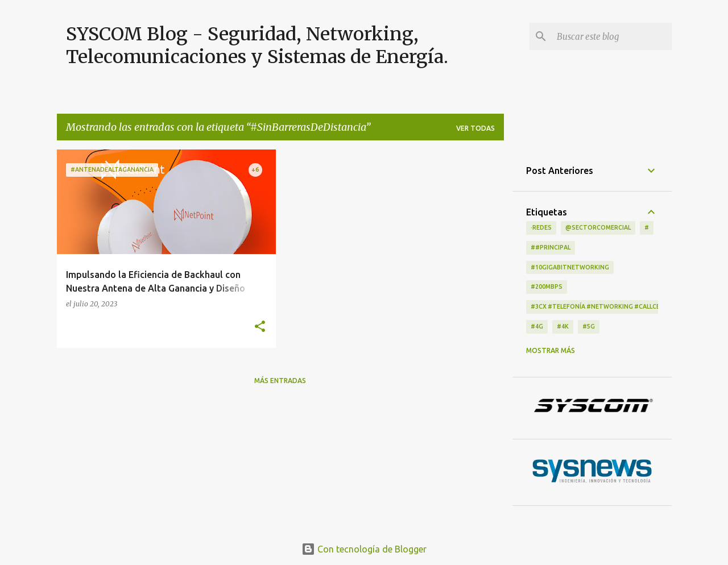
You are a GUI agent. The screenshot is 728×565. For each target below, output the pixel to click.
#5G (589, 326)
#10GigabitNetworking (570, 267)
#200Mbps (547, 286)
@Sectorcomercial (598, 227)
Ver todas (475, 128)
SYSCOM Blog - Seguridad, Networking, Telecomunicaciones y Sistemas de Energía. (257, 45)
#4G (537, 326)
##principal (551, 247)
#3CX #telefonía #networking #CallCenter (603, 306)
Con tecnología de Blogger (364, 549)
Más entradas (280, 381)
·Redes (541, 227)
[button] (260, 327)
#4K (563, 326)
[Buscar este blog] (612, 36)
